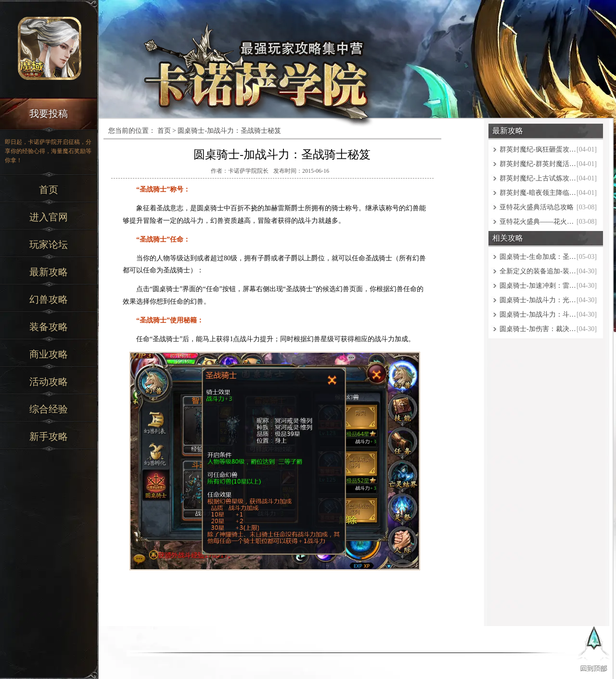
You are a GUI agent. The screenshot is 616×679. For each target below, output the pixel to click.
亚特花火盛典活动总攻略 (537, 207)
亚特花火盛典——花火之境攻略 (538, 222)
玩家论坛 (49, 244)
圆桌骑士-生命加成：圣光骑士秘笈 (538, 257)
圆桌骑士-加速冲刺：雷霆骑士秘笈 (538, 286)
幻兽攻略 (49, 299)
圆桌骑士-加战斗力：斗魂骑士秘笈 (538, 314)
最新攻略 (49, 272)
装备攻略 (49, 327)
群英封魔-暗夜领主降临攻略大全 (538, 193)
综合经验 (49, 409)
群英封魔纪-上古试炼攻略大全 (538, 178)
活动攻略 (49, 382)
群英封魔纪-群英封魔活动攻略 (538, 164)
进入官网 (49, 217)
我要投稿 (49, 114)
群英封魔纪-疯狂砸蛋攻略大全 (538, 149)
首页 (49, 190)
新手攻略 (49, 436)
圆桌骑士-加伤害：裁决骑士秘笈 (538, 329)
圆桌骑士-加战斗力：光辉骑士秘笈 (538, 300)
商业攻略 (49, 354)
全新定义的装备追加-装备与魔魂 (538, 271)
